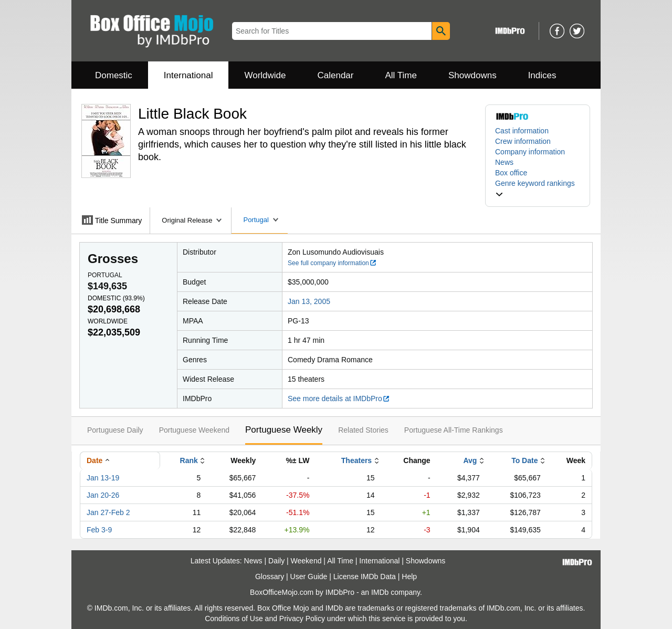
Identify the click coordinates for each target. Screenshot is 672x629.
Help (409, 576)
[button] (538, 188)
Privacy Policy (302, 618)
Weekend (306, 561)
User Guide (309, 576)
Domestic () (116, 298)
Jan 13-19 (103, 478)
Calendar (336, 75)
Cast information (522, 131)
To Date (524, 460)
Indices (542, 75)
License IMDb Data (365, 576)
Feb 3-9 (99, 530)
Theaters (356, 460)
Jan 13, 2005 (309, 301)
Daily (276, 561)
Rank (189, 460)
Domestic (114, 75)
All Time (401, 75)
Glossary (270, 576)
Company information (530, 152)
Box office (511, 173)
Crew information (523, 141)
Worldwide (265, 75)
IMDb (380, 592)
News (504, 162)
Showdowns (472, 75)
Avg (470, 460)
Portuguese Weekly (284, 430)
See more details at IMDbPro (339, 399)
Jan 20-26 (103, 495)
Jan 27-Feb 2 (108, 512)
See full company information (332, 263)
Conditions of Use (234, 618)
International (188, 75)
